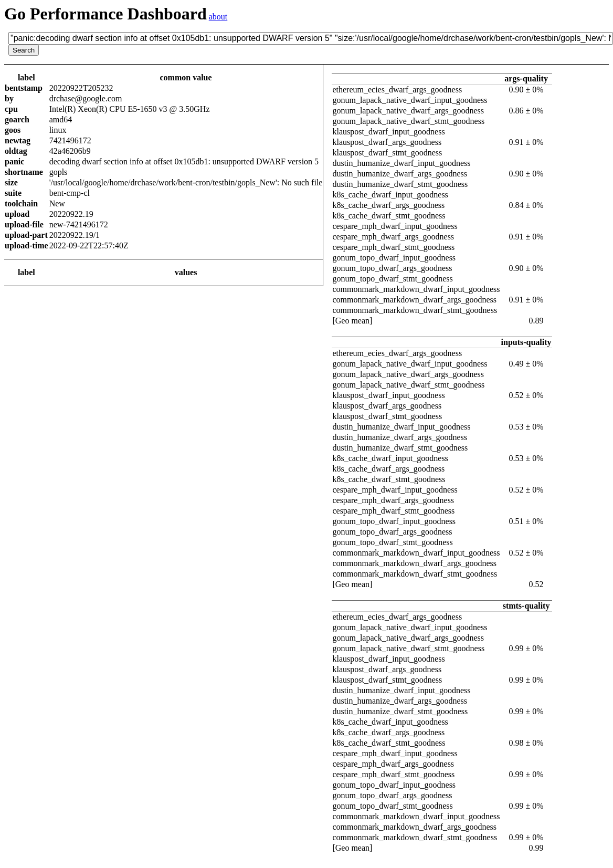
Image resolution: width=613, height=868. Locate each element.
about (218, 17)
